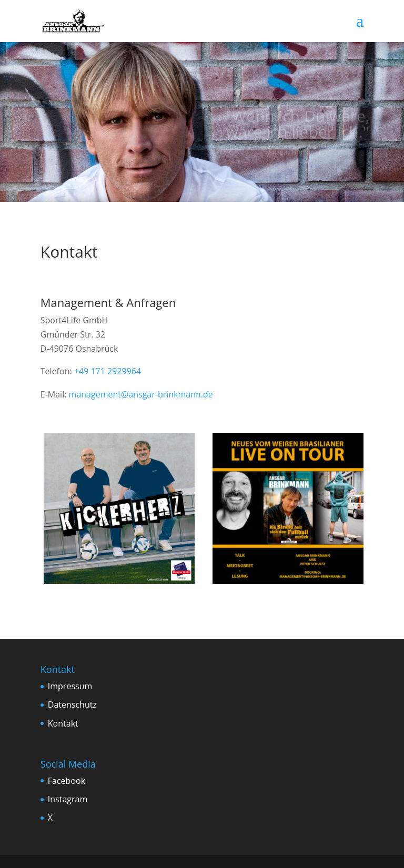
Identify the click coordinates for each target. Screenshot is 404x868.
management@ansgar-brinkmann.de (141, 394)
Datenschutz (72, 704)
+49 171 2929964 (108, 371)
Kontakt (63, 723)
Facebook (67, 781)
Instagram (68, 799)
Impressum (70, 686)
